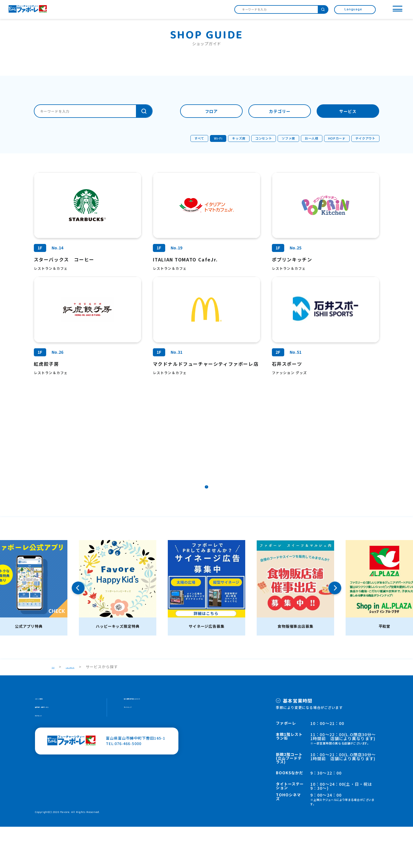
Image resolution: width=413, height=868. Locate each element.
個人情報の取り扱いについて (150, 741)
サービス (348, 112)
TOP (56, 708)
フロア (212, 112)
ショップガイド (85, 708)
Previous (78, 629)
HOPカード (45, 763)
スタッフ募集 (47, 741)
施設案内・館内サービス (57, 752)
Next (335, 629)
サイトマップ (136, 752)
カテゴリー (280, 112)
